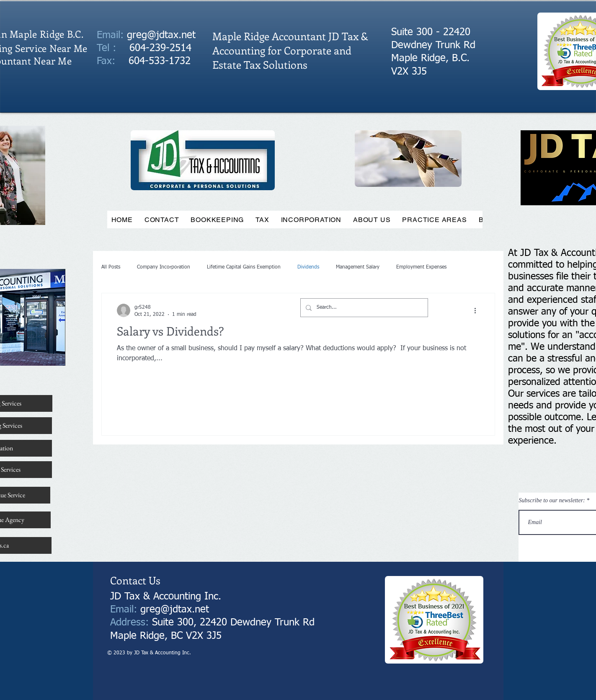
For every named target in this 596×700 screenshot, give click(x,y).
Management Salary (358, 267)
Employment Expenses (421, 267)
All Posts (111, 267)
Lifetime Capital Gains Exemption (244, 267)
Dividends (308, 267)
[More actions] (478, 310)
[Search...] (363, 308)
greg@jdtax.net (161, 35)
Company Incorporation (164, 267)
